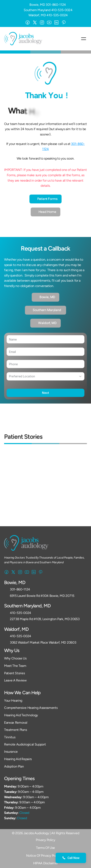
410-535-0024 (62, 10)
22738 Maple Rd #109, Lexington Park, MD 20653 (45, 619)
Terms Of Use (45, 848)
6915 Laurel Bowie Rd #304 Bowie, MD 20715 (42, 596)
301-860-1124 (56, 5)
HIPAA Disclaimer (46, 863)
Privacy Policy (45, 840)
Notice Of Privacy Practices (45, 856)
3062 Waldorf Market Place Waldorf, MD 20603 (43, 642)
